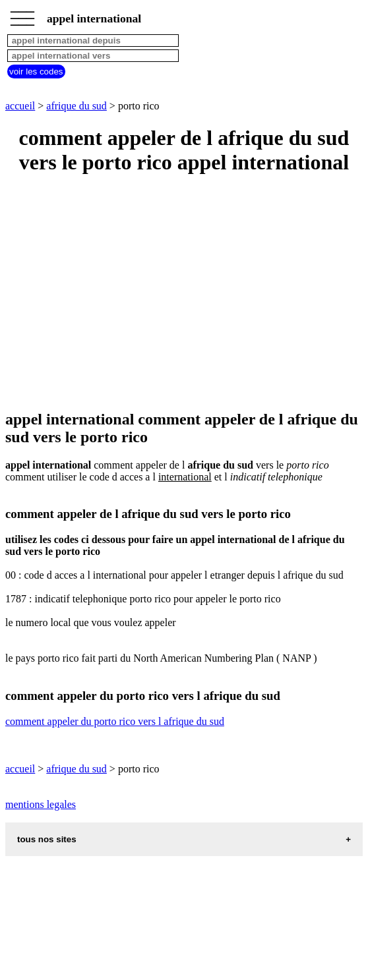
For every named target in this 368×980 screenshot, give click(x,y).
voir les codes (36, 72)
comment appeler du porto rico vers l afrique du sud (115, 721)
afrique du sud (77, 106)
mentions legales (41, 804)
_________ (22, 14)
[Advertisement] (184, 293)
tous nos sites (47, 839)
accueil (20, 106)
